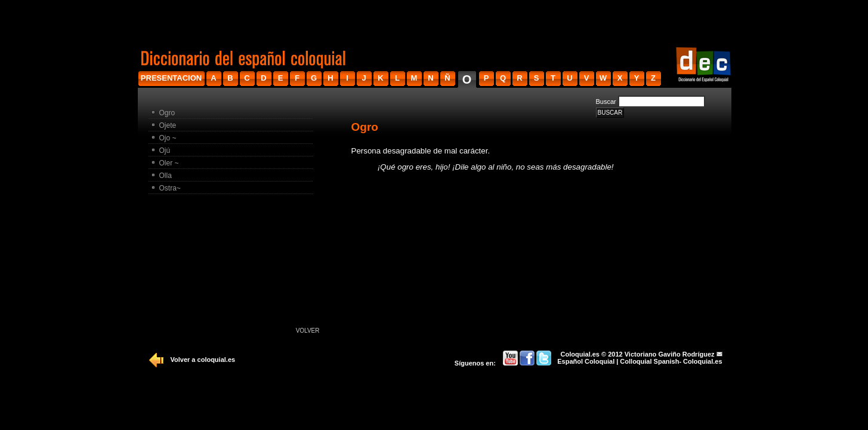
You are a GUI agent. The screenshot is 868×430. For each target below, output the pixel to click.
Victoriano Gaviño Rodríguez (670, 354)
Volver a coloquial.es (203, 360)
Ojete (168, 125)
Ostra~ (170, 188)
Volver (308, 331)
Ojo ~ (168, 138)
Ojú (165, 150)
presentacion (171, 78)
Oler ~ (169, 163)
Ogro (167, 113)
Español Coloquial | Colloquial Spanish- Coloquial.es (640, 361)
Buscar (606, 102)
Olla (166, 176)
